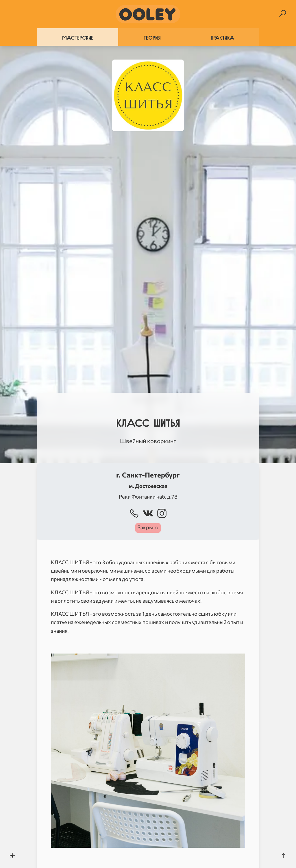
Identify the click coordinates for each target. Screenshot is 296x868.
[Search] (283, 13)
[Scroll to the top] (284, 856)
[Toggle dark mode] (12, 856)
